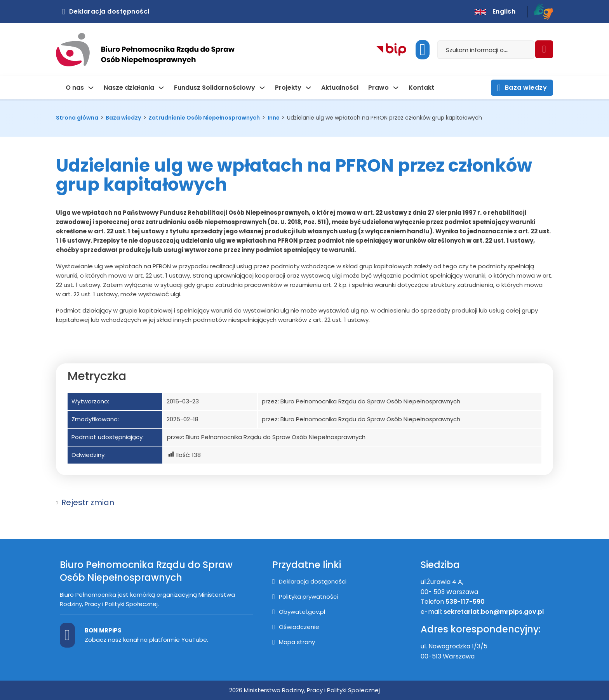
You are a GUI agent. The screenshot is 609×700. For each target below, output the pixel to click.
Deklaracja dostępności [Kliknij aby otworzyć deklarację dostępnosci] (106, 11)
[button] (304, 502)
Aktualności (340, 88)
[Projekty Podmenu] (308, 88)
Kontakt (421, 88)
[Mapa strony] (294, 642)
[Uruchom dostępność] (423, 50)
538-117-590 (465, 602)
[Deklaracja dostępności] (309, 582)
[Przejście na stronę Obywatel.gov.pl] (299, 612)
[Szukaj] (544, 49)
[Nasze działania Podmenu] (161, 88)
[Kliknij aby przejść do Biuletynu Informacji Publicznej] (391, 50)
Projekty (288, 88)
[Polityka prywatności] (305, 597)
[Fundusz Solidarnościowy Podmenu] (262, 88)
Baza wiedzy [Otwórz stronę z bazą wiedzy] (522, 88)
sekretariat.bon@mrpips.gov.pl (494, 612)
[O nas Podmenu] (91, 88)
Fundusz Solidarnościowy (215, 88)
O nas (75, 88)
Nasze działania (129, 88)
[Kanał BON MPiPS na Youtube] (67, 635)
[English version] (495, 12)
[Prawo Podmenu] (396, 88)
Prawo (378, 88)
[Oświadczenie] (296, 627)
